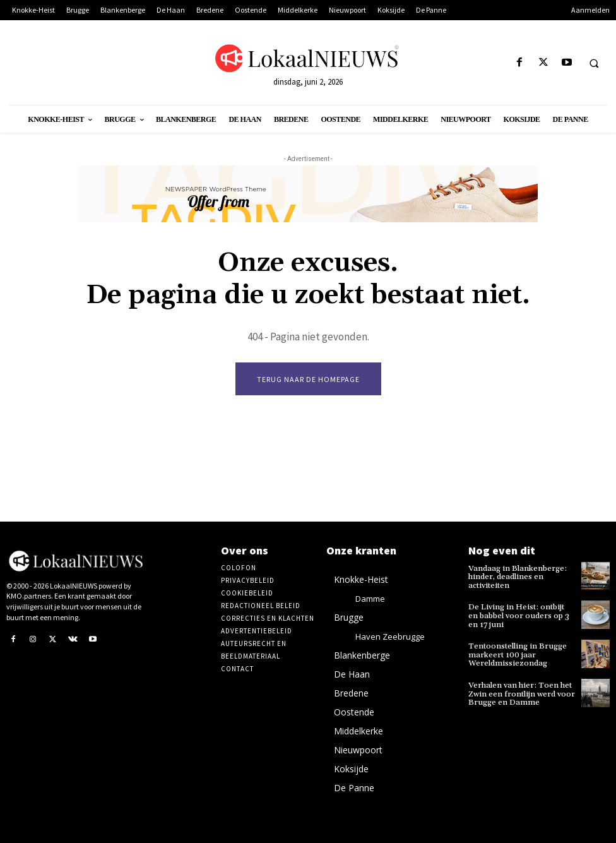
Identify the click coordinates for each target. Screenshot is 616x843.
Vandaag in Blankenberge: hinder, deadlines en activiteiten (516, 577)
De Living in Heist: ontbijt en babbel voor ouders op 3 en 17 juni (521, 615)
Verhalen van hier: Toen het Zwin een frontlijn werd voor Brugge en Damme (520, 691)
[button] (594, 63)
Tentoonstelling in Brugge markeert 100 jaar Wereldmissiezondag (516, 653)
